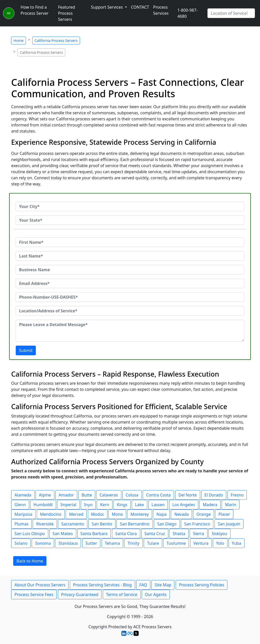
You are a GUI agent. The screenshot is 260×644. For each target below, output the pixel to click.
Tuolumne (176, 543)
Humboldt (43, 505)
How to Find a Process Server (35, 10)
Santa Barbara (94, 534)
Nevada (181, 514)
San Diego (167, 524)
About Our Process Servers (40, 585)
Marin (231, 505)
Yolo (220, 543)
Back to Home (30, 561)
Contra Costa (158, 495)
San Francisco (197, 524)
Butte (87, 495)
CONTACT (140, 7)
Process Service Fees (34, 594)
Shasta (179, 534)
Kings (122, 505)
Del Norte (188, 495)
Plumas (21, 524)
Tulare (153, 543)
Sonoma (43, 543)
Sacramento (73, 524)
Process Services (161, 10)
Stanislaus (68, 543)
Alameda (23, 495)
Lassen (158, 505)
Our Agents (156, 594)
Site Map (163, 585)
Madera (210, 505)
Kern (104, 505)
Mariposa (23, 514)
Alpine (45, 495)
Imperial (68, 505)
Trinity (133, 543)
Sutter (91, 543)
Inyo (88, 505)
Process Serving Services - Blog (102, 585)
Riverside (45, 524)
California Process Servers (56, 41)
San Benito (102, 524)
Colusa (132, 495)
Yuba (237, 543)
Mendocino (51, 514)
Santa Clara (126, 534)
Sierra (199, 534)
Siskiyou (220, 534)
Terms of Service (122, 594)
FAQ (143, 585)
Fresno (237, 495)
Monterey (140, 514)
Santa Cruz (155, 534)
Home (19, 41)
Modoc (98, 514)
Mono (117, 514)
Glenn (20, 505)
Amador (66, 495)
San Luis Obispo (30, 534)
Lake (140, 505)
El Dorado (214, 495)
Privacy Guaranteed (80, 594)
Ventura (201, 543)
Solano (21, 543)
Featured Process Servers (66, 13)
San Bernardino (135, 524)
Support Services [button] (107, 7)
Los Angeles (184, 505)
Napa (161, 514)
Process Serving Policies (202, 585)
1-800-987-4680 (188, 13)
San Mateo (63, 534)
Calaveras (109, 495)
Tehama (112, 543)
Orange (204, 514)
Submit (26, 350)
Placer (224, 514)
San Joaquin (229, 524)
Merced (76, 514)
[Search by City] (231, 13)
